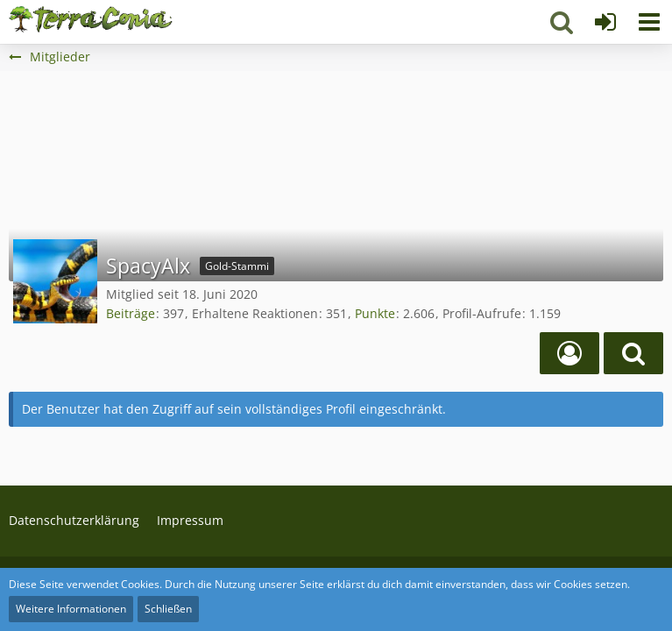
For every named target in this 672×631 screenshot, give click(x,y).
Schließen (168, 609)
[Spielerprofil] (569, 353)
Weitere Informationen (71, 609)
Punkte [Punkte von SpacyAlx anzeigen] (375, 313)
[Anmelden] (605, 22)
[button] (649, 22)
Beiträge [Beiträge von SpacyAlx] (131, 313)
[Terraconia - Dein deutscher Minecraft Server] (91, 19)
